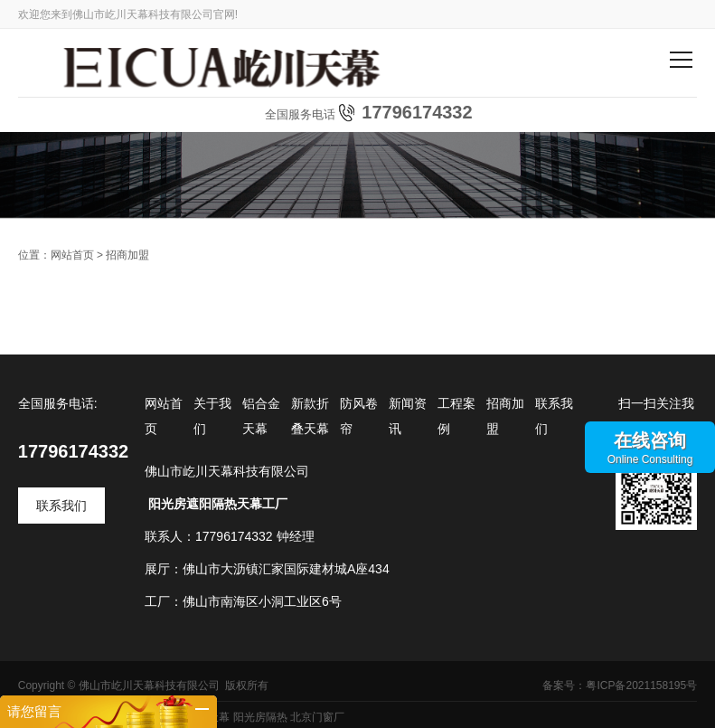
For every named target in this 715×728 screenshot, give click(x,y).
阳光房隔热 (260, 717)
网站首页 (72, 255)
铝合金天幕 (261, 416)
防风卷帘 (359, 416)
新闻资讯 (408, 416)
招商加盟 (127, 255)
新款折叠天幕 (310, 416)
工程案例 (456, 416)
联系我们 (61, 506)
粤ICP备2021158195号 (641, 685)
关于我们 (212, 416)
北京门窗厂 (317, 717)
